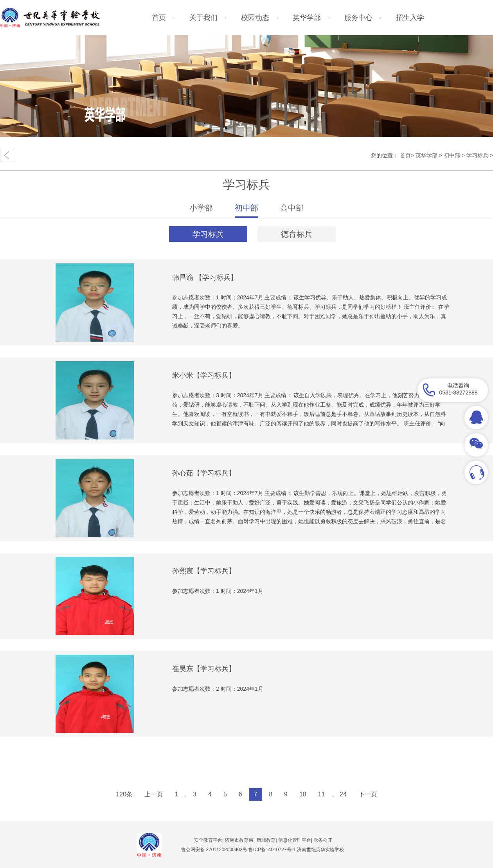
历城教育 (266, 840)
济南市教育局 (239, 840)
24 (343, 794)
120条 (124, 794)
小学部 (201, 208)
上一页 (154, 794)
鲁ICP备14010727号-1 (273, 850)
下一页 (368, 794)
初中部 (452, 155)
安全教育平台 (208, 840)
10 (303, 794)
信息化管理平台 (295, 840)
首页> (407, 155)
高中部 (292, 208)
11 (322, 794)
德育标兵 (297, 234)
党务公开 (323, 840)
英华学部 (426, 155)
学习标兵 (477, 155)
